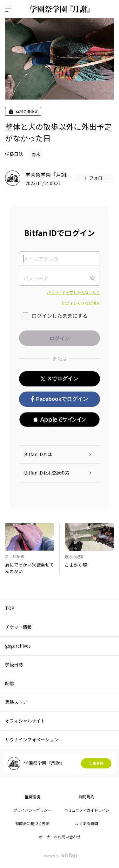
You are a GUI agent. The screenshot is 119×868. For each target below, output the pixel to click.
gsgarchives (18, 646)
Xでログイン (60, 379)
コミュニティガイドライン (87, 810)
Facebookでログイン (60, 399)
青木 (36, 154)
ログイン (109, 9)
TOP (10, 608)
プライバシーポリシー (32, 810)
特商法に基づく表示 (32, 823)
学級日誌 (14, 154)
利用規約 (87, 797)
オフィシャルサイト (25, 721)
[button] (60, 420)
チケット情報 (18, 627)
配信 (10, 683)
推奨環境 (32, 797)
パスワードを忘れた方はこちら (73, 292)
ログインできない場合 (81, 303)
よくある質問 (87, 823)
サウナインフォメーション (32, 740)
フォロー (95, 178)
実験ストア (16, 702)
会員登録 (96, 763)
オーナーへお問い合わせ (60, 837)
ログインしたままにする (60, 316)
